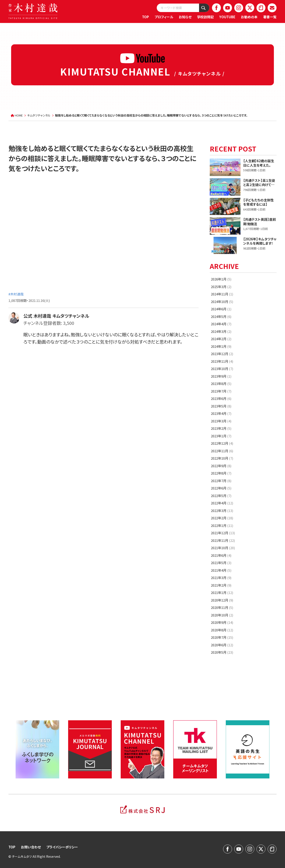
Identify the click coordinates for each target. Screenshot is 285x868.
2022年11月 (222, 451)
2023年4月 (221, 413)
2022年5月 (221, 496)
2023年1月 (221, 436)
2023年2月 (221, 428)
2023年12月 (222, 354)
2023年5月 (221, 406)
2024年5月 (221, 316)
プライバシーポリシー (62, 847)
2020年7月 (222, 637)
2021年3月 (221, 578)
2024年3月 (221, 331)
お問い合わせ (31, 847)
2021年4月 (221, 570)
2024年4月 (221, 324)
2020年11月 (222, 607)
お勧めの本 (249, 17)
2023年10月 (222, 369)
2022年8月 (221, 473)
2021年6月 (221, 555)
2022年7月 (221, 481)
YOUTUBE (227, 17)
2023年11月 (222, 361)
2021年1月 (222, 593)
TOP (146, 17)
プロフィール (164, 17)
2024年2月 (221, 339)
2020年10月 (222, 615)
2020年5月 (222, 652)
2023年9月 (221, 376)
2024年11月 (222, 294)
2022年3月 (222, 511)
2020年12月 (222, 600)
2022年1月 (222, 525)
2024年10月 (222, 302)
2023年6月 (221, 398)
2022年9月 (221, 466)
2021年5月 (221, 563)
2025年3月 (221, 287)
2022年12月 (222, 443)
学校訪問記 (205, 17)
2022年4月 (222, 503)
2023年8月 (221, 384)
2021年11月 (223, 540)
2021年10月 (223, 548)
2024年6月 (221, 309)
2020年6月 (222, 645)
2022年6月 (221, 488)
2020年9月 (222, 622)
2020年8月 (222, 630)
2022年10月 (222, 458)
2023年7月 (221, 391)
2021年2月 (221, 585)
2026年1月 (221, 279)
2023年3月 (221, 421)
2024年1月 (221, 346)
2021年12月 (223, 533)
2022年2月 (222, 518)
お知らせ (185, 17)
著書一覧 (270, 17)
